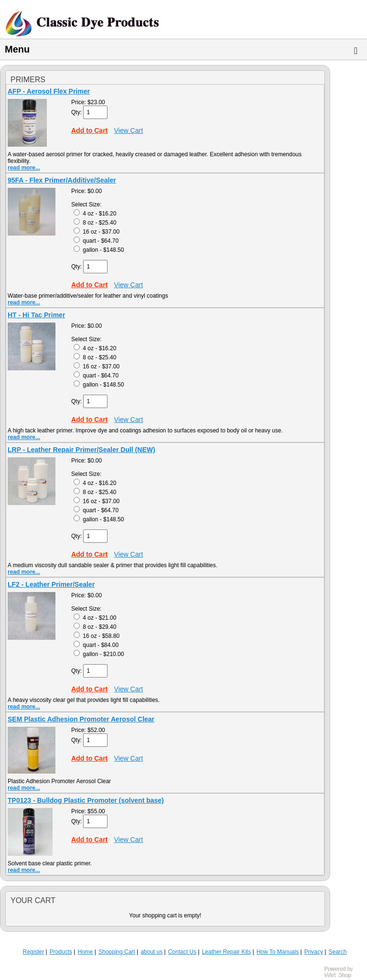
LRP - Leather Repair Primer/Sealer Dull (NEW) (81, 450)
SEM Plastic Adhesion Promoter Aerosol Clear (81, 719)
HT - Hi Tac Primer (36, 315)
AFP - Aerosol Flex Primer (49, 91)
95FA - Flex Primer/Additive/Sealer (62, 180)
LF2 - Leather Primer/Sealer (51, 584)
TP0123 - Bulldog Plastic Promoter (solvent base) (86, 800)
